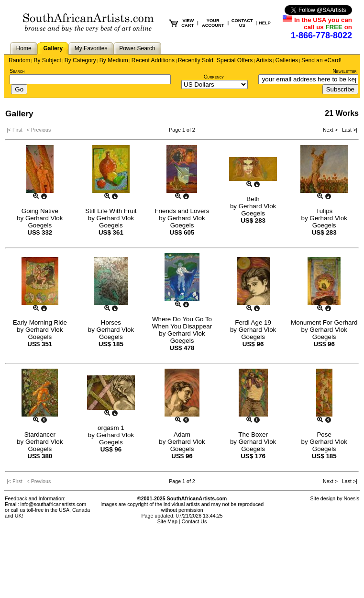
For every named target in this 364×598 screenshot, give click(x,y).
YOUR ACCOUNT (213, 23)
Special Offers (235, 60)
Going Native (40, 211)
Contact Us (194, 521)
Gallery (53, 48)
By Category (80, 60)
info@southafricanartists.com (54, 504)
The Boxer (253, 434)
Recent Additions (153, 60)
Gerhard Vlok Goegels (44, 222)
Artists (264, 60)
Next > (331, 130)
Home (24, 48)
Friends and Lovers (182, 211)
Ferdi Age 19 (253, 322)
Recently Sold (196, 60)
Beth (253, 199)
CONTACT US (242, 23)
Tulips (324, 211)
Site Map (167, 521)
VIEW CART (188, 23)
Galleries (287, 60)
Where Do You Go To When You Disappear (182, 323)
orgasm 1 (111, 428)
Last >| (348, 130)
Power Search (137, 48)
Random (19, 60)
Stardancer (40, 434)
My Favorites (91, 48)
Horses (111, 322)
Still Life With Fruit (111, 211)
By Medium (114, 60)
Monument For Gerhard (324, 322)
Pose (324, 434)
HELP (265, 23)
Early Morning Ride (40, 322)
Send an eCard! (321, 60)
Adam (182, 434)
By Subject (47, 60)
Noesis (351, 498)
